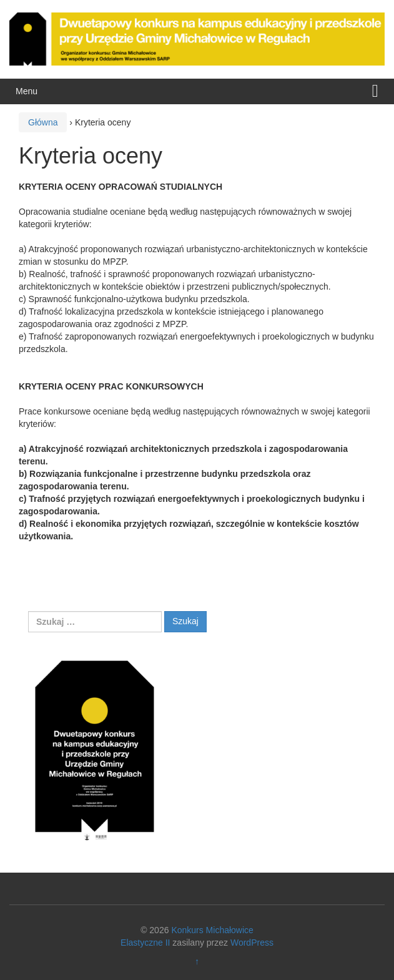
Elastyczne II (145, 943)
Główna (43, 122)
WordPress (252, 943)
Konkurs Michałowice (212, 930)
